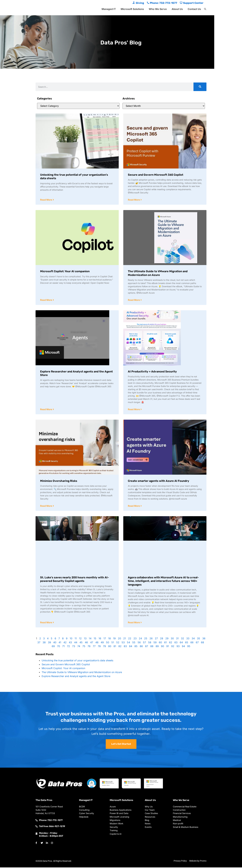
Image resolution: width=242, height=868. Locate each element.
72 (68, 647)
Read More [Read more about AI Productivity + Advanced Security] (134, 410)
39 (49, 643)
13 (85, 639)
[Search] (200, 87)
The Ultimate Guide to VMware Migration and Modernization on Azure (158, 273)
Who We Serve (158, 9)
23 (135, 639)
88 (152, 647)
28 (162, 639)
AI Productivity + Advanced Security (152, 372)
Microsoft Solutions (132, 9)
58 (150, 643)
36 (204, 639)
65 (187, 643)
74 (79, 647)
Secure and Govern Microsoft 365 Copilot (156, 175)
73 (74, 647)
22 (130, 639)
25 (146, 639)
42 (65, 643)
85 (136, 647)
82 (120, 647)
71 (63, 647)
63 (176, 643)
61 (165, 643)
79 (104, 647)
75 (84, 647)
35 (199, 639)
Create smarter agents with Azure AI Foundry (159, 481)
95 (189, 647)
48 (97, 643)
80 (110, 647)
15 (95, 639)
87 (147, 647)
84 (131, 647)
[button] (205, 9)
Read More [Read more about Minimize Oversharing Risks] (46, 506)
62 (171, 643)
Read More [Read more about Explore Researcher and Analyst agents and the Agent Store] (46, 410)
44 (76, 643)
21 (125, 639)
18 (109, 639)
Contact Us (194, 9)
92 (173, 647)
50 (108, 643)
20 (119, 639)
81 (115, 647)
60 (160, 643)
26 (151, 639)
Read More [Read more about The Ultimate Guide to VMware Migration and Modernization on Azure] (134, 300)
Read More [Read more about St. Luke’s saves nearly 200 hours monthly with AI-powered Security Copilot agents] (46, 623)
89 (157, 647)
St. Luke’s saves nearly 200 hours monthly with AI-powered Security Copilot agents (75, 580)
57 (144, 643)
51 (113, 643)
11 (76, 639)
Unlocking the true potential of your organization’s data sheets (77, 661)
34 (193, 639)
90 (163, 647)
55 (134, 643)
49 (102, 643)
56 (139, 643)
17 (105, 639)
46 (86, 643)
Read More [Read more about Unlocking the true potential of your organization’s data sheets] (46, 200)
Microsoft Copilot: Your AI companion (65, 271)
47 (92, 643)
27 (156, 639)
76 (89, 647)
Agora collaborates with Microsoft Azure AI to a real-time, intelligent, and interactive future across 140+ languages (163, 582)
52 (118, 643)
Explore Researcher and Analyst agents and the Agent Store (76, 677)
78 (99, 647)
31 (177, 639)
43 (70, 643)
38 (44, 643)
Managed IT (109, 9)
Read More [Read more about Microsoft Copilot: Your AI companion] (46, 300)
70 (59, 647)
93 (178, 647)
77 (94, 647)
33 (188, 639)
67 (197, 643)
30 (172, 639)
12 (80, 639)
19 (114, 639)
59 (155, 643)
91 (168, 647)
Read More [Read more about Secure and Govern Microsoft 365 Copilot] (134, 200)
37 (39, 643)
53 (123, 643)
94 (183, 647)
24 (140, 639)
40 (55, 643)
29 (167, 639)
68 (202, 643)
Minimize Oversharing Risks (59, 481)
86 (141, 647)
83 (125, 647)
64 (181, 643)
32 (182, 639)
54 (128, 643)
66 (192, 643)
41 (60, 643)
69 (53, 647)
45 (81, 643)
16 (100, 639)
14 (90, 639)
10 (71, 639)
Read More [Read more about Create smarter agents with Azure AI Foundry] (134, 506)
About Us (177, 9)
